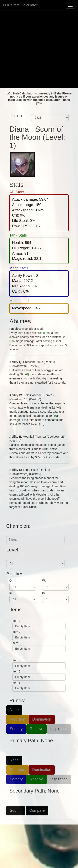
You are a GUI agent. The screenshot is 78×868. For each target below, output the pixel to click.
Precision (17, 719)
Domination (42, 719)
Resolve (37, 729)
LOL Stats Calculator (20, 5)
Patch (35, 111)
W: (44, 581)
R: (44, 593)
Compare (37, 810)
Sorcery (16, 729)
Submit (16, 810)
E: (11, 593)
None (14, 710)
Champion (13, 533)
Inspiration (59, 729)
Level (10, 557)
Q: (11, 581)
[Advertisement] (39, 49)
